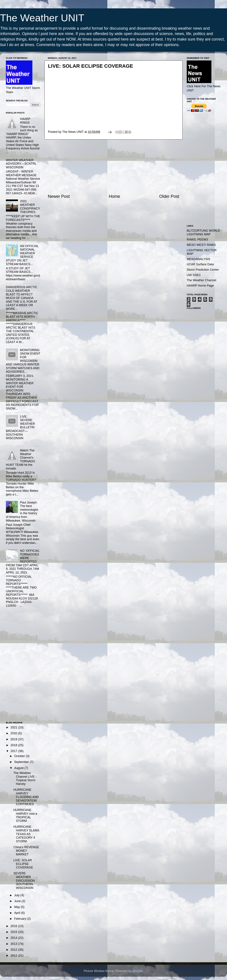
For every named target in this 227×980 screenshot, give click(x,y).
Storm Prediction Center (203, 270)
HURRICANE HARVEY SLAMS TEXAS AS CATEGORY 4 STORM (26, 834)
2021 (14, 727)
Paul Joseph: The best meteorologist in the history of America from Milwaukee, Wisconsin (22, 512)
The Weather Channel (201, 280)
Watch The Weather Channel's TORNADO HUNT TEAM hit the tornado (20, 459)
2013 (14, 944)
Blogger (137, 971)
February (21, 919)
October (20, 756)
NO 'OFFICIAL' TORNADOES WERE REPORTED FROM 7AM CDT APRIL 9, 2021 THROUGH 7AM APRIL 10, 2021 (23, 562)
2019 (14, 739)
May (17, 907)
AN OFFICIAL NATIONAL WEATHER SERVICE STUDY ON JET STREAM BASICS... (22, 255)
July (17, 895)
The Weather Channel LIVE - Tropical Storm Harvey (25, 778)
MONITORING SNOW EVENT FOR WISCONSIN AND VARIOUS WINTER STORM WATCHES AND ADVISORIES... (23, 361)
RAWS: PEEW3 (197, 240)
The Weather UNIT (42, 18)
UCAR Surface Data (200, 264)
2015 (14, 932)
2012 (14, 950)
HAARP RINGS (25, 121)
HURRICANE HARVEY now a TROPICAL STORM (25, 815)
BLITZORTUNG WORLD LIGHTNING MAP (203, 232)
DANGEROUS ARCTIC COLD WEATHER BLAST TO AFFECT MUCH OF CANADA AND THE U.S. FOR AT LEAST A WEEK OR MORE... (22, 298)
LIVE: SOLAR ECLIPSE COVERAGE (23, 864)
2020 (14, 733)
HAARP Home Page (200, 286)
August (19, 768)
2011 (14, 956)
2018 (14, 745)
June (18, 901)
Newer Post (59, 196)
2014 (14, 938)
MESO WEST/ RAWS (201, 245)
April (18, 913)
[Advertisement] (114, 166)
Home (115, 196)
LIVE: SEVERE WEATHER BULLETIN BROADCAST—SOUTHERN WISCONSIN (20, 427)
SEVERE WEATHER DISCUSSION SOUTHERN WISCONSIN (24, 881)
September (22, 762)
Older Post (169, 196)
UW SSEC (194, 275)
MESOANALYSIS (198, 259)
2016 (14, 926)
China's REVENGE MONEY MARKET (26, 851)
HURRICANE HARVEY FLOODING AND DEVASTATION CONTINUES (26, 797)
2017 (14, 751)
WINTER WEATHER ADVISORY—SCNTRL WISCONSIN (21, 164)
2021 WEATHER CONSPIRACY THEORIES (30, 207)
